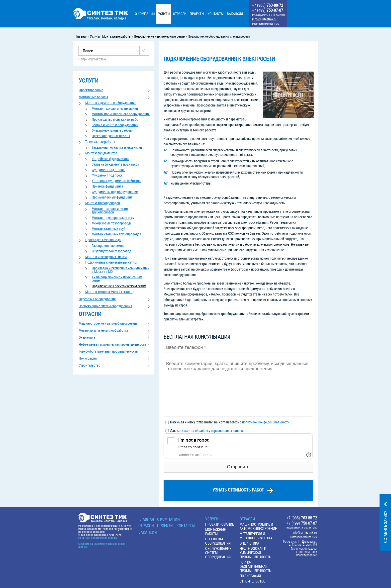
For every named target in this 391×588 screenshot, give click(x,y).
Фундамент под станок (108, 170)
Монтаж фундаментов (101, 153)
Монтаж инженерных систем (106, 257)
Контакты (186, 526)
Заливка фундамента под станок (115, 164)
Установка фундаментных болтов (116, 181)
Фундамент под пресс (107, 175)
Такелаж (100, 59)
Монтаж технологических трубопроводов (110, 210)
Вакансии (148, 532)
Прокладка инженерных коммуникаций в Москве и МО (121, 270)
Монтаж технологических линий (115, 108)
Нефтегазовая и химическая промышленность (112, 344)
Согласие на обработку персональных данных (102, 545)
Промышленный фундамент (112, 197)
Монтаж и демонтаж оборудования (111, 103)
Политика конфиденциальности (98, 538)
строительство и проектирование (306, 553)
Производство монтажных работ (116, 119)
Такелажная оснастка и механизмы (118, 147)
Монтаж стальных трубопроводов (116, 234)
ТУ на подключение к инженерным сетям (117, 279)
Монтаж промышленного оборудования (121, 114)
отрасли (90, 314)
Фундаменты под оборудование (115, 192)
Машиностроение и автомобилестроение (108, 323)
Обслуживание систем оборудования (105, 306)
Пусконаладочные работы (111, 136)
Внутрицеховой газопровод (111, 251)
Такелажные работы (100, 142)
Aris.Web (126, 526)
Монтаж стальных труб (109, 229)
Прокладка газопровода (103, 240)
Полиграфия (88, 358)
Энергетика (87, 337)
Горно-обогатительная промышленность (108, 351)
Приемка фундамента (107, 186)
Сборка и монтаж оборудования (115, 125)
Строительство (90, 365)
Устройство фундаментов (110, 159)
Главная (146, 519)
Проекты (165, 526)
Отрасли (146, 526)
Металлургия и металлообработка (104, 330)
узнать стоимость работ (238, 490)
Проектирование (91, 90)
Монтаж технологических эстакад (110, 292)
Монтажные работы (93, 97)
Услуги (212, 519)
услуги (89, 80)
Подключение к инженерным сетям (111, 262)
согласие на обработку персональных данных (210, 431)
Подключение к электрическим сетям (119, 286)
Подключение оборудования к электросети (219, 59)
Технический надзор (304, 548)
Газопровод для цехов (108, 245)
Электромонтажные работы (112, 130)
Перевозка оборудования (97, 299)
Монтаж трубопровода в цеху (113, 218)
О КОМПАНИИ (168, 519)
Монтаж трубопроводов (103, 203)
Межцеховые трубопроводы (112, 223)
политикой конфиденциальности (266, 422)
